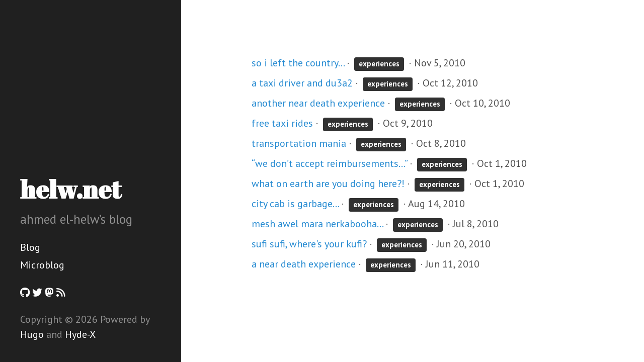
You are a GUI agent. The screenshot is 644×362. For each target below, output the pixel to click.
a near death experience (304, 264)
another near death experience (318, 103)
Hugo (32, 334)
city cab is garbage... (295, 204)
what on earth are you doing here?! (328, 184)
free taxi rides (282, 123)
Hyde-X (80, 334)
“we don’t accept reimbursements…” (329, 163)
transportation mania (299, 143)
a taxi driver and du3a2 (302, 83)
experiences (379, 64)
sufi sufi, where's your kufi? (309, 244)
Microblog (42, 265)
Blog (30, 247)
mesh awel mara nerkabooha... (317, 224)
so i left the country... (298, 63)
